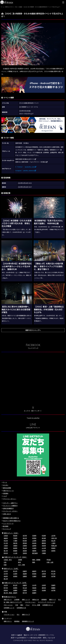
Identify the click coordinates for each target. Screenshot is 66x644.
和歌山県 (54, 546)
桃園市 (25, 571)
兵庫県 (25, 546)
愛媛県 (15, 551)
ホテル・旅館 (36, 605)
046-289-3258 (32, 635)
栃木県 (25, 538)
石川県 (6, 543)
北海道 (6, 536)
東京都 (44, 538)
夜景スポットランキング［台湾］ (16, 583)
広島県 (34, 548)
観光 (22, 605)
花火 (59, 600)
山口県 (44, 548)
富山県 (53, 541)
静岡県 (44, 543)
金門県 (53, 576)
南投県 (6, 576)
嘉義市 (34, 593)
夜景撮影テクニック (28, 621)
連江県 (6, 579)
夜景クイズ (52, 600)
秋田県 (44, 536)
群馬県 (34, 538)
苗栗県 (15, 576)
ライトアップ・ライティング (47, 602)
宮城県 (34, 536)
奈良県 (44, 546)
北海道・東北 (8, 560)
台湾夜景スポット (48, 605)
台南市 (15, 574)
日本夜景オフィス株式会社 (28, 638)
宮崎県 (25, 553)
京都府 (15, 546)
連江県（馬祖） (8, 593)
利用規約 (6, 493)
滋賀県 (34, 546)
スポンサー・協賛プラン (10, 503)
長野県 (44, 541)
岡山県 (25, 548)
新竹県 (53, 571)
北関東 (20, 560)
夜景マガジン (8, 621)
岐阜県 (34, 543)
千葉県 (15, 541)
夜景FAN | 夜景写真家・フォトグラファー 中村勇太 (31, 162)
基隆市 (34, 571)
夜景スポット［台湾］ (11, 569)
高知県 (25, 551)
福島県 (6, 538)
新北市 (15, 571)
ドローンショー (8, 605)
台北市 (6, 571)
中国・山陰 (50, 562)
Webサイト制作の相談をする (12, 521)
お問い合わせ (7, 514)
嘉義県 (53, 588)
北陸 (5, 562)
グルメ (28, 605)
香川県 (6, 551)
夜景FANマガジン (10, 597)
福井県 (15, 543)
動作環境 (6, 526)
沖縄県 (44, 553)
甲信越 (49, 560)
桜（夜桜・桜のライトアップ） (13, 602)
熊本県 (6, 553)
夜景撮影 (44, 600)
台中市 (6, 574)
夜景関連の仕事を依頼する (11, 518)
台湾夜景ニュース (9, 608)
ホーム (5, 482)
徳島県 (53, 548)
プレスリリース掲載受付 (10, 506)
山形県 (53, 536)
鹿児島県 (35, 553)
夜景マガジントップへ (33, 330)
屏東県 (34, 574)
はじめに (6, 485)
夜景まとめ (36, 600)
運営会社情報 (7, 488)
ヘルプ (5, 496)
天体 (17, 605)
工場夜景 (17, 600)
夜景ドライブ (26, 615)
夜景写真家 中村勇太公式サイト (26, 159)
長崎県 (53, 551)
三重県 (53, 543)
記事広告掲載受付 (8, 508)
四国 (5, 565)
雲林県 (44, 588)
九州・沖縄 (21, 565)
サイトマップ (7, 529)
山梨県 (34, 541)
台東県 (44, 574)
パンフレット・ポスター (10, 511)
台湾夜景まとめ (21, 608)
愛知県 (25, 543)
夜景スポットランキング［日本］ (16, 557)
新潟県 (25, 541)
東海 (19, 562)
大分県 (15, 553)
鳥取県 (6, 548)
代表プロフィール (8, 491)
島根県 (15, 548)
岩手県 (25, 536)
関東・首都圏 (36, 560)
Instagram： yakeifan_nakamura (26, 171)
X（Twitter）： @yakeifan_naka (26, 167)
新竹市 (44, 571)
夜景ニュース (26, 600)
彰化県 (53, 574)
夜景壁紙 (17, 621)
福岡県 (34, 551)
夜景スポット (8, 600)
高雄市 (25, 574)
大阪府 (6, 546)
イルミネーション (30, 602)
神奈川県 (54, 538)
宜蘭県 (25, 576)
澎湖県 (44, 576)
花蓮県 (34, 576)
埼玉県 (6, 541)
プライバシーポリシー (10, 499)
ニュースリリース (8, 524)
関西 (34, 562)
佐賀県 (44, 551)
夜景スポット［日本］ (11, 533)
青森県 (15, 536)
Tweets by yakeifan (33, 418)
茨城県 (15, 538)
